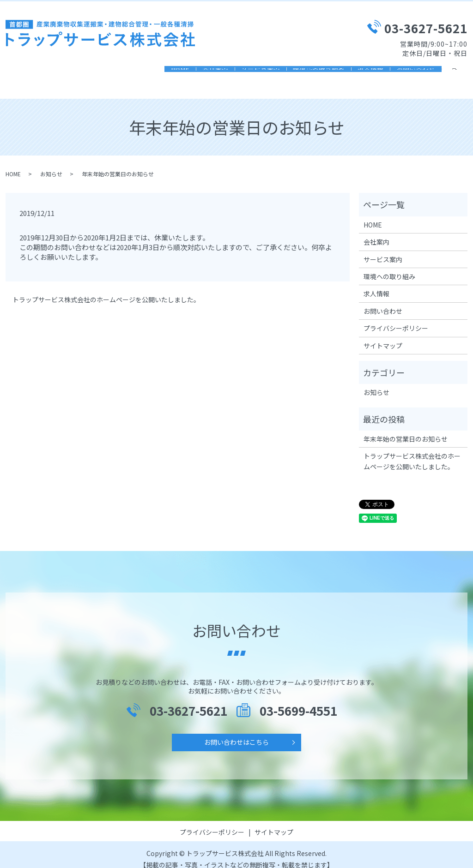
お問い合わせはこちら (236, 733)
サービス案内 (215, 72)
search (461, 73)
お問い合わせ (409, 72)
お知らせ (51, 165)
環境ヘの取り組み (286, 72)
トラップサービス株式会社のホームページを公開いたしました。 (106, 290)
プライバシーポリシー (396, 319)
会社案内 (157, 72)
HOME (109, 72)
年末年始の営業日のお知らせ (406, 430)
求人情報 (351, 72)
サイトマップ (383, 336)
